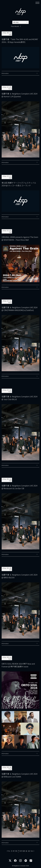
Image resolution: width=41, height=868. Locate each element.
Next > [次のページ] (33, 851)
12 (29, 851)
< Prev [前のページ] (8, 851)
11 (26, 851)
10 (24, 851)
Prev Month (15, 26)
